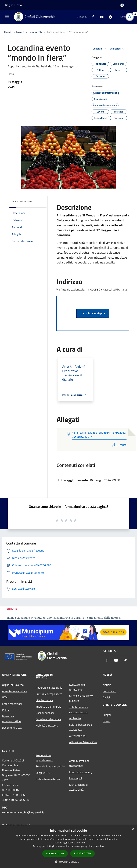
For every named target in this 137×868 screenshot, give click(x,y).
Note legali (76, 778)
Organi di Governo (13, 685)
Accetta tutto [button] (55, 854)
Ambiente (75, 718)
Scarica (119, 445)
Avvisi (106, 697)
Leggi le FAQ (43, 773)
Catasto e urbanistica (48, 719)
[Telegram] (109, 17)
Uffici (5, 697)
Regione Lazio (13, 5)
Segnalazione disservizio (50, 766)
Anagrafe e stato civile (49, 688)
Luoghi (107, 715)
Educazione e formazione (77, 687)
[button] (68, 862)
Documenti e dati (12, 728)
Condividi (100, 49)
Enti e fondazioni (12, 704)
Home (8, 32)
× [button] (133, 829)
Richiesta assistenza (48, 779)
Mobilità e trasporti (47, 725)
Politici (6, 710)
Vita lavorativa (44, 700)
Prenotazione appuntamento (44, 758)
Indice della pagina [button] (22, 202)
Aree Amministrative (15, 691)
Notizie (107, 685)
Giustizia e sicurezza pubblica (81, 698)
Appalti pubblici (45, 713)
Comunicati (35, 32)
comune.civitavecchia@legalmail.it (23, 812)
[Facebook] (92, 17)
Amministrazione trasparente (79, 763)
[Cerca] (130, 17)
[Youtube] (100, 17)
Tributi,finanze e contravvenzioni (79, 709)
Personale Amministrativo (11, 719)
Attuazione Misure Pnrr (83, 742)
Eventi (107, 721)
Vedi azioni (118, 49)
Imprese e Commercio (48, 707)
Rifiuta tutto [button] (83, 853)
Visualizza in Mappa (93, 313)
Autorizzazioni (78, 736)
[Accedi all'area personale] (122, 5)
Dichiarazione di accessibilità (79, 787)
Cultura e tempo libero (49, 694)
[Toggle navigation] (7, 16)
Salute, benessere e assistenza (81, 727)
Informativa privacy (81, 772)
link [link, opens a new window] (102, 846)
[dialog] (68, 847)
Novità (20, 32)
